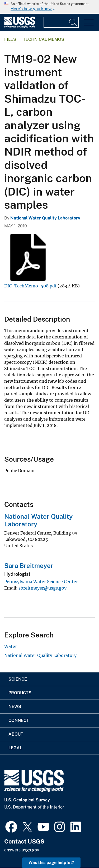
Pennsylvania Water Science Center (41, 582)
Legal (15, 748)
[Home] (20, 27)
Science (18, 679)
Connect (19, 720)
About (16, 734)
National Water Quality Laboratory (45, 218)
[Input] (61, 22)
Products (20, 693)
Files (10, 39)
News (15, 707)
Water (11, 646)
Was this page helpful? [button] (51, 863)
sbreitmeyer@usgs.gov (43, 588)
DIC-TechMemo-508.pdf (30, 286)
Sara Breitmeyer (29, 566)
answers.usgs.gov (22, 850)
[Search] (73, 22)
